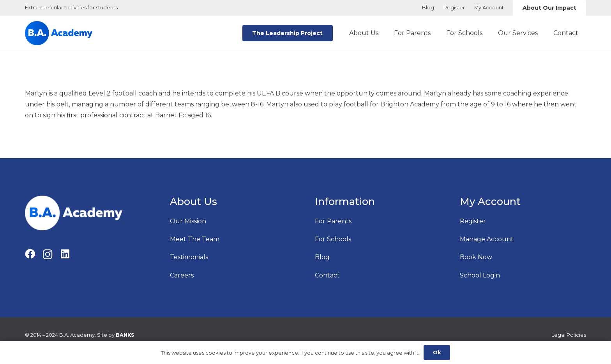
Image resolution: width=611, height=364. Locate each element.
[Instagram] (48, 254)
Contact (327, 275)
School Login (480, 275)
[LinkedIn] (65, 254)
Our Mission (188, 221)
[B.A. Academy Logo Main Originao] (59, 33)
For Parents (333, 221)
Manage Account (487, 239)
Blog (322, 257)
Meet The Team (195, 239)
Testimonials (189, 257)
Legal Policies (569, 335)
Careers (182, 275)
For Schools (333, 239)
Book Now (476, 257)
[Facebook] (30, 254)
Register (473, 221)
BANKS (125, 335)
